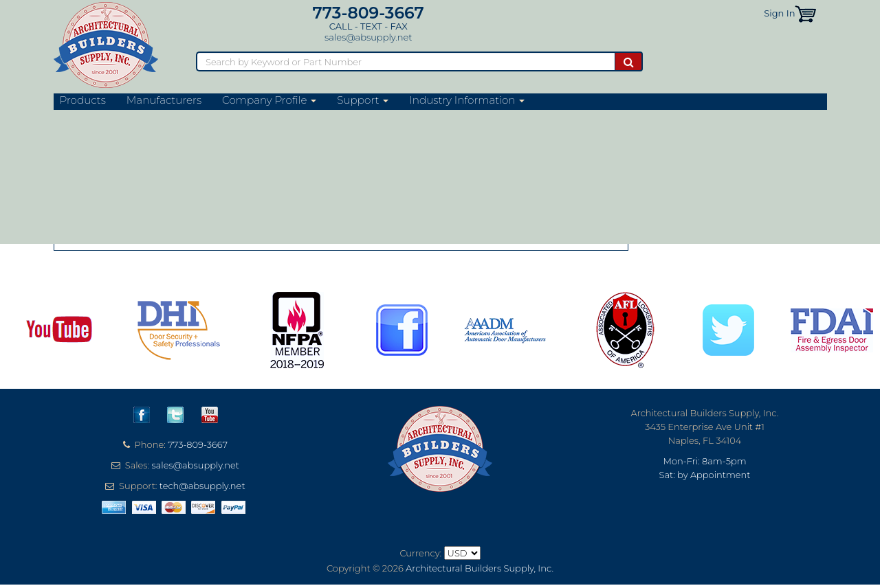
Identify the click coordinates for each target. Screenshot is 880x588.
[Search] (405, 61)
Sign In (779, 13)
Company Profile (269, 100)
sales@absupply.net (368, 37)
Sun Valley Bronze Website (140, 144)
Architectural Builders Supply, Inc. (480, 568)
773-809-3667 (368, 13)
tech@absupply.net (202, 486)
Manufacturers (164, 100)
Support (363, 100)
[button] (805, 13)
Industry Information (467, 100)
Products (83, 100)
